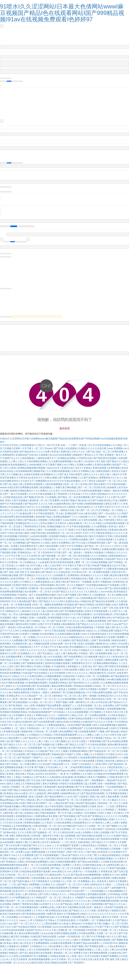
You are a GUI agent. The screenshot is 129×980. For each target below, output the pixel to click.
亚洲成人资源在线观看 (95, 468)
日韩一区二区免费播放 (79, 881)
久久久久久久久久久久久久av (52, 637)
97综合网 (106, 790)
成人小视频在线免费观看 (94, 621)
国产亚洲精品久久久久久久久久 (36, 575)
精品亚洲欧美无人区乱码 (103, 673)
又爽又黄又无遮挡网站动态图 (71, 907)
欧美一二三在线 (107, 806)
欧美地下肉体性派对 (11, 914)
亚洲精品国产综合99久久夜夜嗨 (32, 455)
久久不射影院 (97, 754)
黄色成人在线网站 (68, 689)
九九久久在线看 (35, 875)
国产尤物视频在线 (62, 748)
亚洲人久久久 (100, 767)
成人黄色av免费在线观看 (27, 933)
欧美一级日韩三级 (23, 699)
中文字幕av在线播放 (70, 481)
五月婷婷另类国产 (57, 852)
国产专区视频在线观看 (72, 611)
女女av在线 (47, 933)
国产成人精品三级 (14, 484)
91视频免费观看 (53, 676)
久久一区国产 (72, 764)
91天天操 (67, 813)
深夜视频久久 (74, 666)
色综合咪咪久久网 (59, 946)
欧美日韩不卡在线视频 (46, 839)
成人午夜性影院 (107, 520)
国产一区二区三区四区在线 (92, 487)
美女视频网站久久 (79, 647)
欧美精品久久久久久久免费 (95, 575)
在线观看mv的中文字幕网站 (86, 549)
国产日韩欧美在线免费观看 (14, 797)
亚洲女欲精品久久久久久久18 (44, 891)
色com (53, 455)
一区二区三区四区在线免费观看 (45, 865)
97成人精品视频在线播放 (101, 858)
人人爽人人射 (16, 461)
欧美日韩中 (102, 764)
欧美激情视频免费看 (40, 959)
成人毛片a (29, 510)
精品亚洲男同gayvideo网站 (63, 771)
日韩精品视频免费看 (66, 862)
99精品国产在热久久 (77, 826)
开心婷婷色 (10, 950)
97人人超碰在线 (38, 793)
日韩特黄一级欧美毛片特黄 (45, 836)
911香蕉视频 (45, 927)
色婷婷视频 (97, 904)
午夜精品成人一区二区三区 (41, 728)
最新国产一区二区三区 (45, 699)
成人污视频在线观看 (39, 644)
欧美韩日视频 (103, 605)
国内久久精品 (14, 784)
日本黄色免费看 (87, 933)
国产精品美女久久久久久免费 (35, 452)
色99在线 (111, 829)
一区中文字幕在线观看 (54, 631)
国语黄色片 (12, 608)
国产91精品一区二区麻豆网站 (22, 764)
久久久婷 (85, 904)
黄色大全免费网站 (61, 543)
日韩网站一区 (18, 787)
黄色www (77, 924)
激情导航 (9, 813)
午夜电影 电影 (103, 627)
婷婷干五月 (12, 650)
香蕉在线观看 (48, 585)
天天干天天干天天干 (53, 849)
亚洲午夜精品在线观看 (81, 718)
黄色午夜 (60, 582)
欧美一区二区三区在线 (76, 484)
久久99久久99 (40, 911)
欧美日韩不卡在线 (70, 891)
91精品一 (77, 569)
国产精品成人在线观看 (36, 520)
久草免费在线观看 (11, 732)
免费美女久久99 (111, 875)
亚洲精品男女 (14, 696)
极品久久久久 (119, 800)
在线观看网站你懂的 (46, 595)
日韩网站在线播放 (79, 539)
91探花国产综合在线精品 (35, 673)
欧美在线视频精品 (18, 465)
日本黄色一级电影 (11, 637)
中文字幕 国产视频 (34, 767)
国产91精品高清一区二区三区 (105, 751)
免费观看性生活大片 (82, 663)
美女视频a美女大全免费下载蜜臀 (108, 637)
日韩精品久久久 (40, 946)
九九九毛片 (55, 491)
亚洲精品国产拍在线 (46, 510)
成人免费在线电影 (101, 471)
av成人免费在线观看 (35, 852)
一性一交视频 (28, 637)
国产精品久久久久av (115, 904)
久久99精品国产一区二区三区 (46, 897)
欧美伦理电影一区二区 (23, 579)
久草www (123, 930)
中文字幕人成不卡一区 (16, 718)
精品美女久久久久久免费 (48, 901)
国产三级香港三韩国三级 (87, 797)
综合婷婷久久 (88, 764)
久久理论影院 (71, 758)
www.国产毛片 (120, 624)
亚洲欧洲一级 (36, 588)
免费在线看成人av (45, 582)
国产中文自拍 (34, 780)
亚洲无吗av (57, 507)
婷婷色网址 (6, 644)
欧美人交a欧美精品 (81, 842)
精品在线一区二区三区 (61, 650)
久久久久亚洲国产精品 (116, 836)
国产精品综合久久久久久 (53, 940)
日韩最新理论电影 (97, 543)
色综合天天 (37, 478)
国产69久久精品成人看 (28, 800)
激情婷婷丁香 (59, 692)
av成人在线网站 (84, 832)
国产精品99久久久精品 (39, 543)
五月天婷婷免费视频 (119, 634)
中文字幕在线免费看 (53, 738)
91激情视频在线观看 (37, 683)
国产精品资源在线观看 (93, 793)
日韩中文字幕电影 (88, 689)
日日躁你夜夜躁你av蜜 (97, 728)
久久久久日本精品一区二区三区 (54, 549)
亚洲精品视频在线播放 (106, 663)
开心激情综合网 (111, 865)
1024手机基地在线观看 (13, 930)
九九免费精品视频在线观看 (115, 683)
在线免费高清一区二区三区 (60, 533)
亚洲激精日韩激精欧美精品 (14, 712)
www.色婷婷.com (73, 520)
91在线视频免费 (24, 471)
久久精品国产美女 (45, 751)
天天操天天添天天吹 (114, 712)
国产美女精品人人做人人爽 (52, 653)
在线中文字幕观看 (118, 881)
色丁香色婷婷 (61, 494)
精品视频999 (69, 624)
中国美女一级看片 (41, 692)
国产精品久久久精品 (118, 461)
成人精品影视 (54, 878)
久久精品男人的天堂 (39, 842)
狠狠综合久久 (14, 611)
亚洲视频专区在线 (16, 539)
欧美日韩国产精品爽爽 (80, 725)
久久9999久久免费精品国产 (70, 728)
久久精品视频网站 (115, 891)
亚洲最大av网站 (85, 465)
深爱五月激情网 (74, 709)
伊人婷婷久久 (8, 686)
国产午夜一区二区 (9, 907)
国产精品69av (34, 539)
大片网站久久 (27, 582)
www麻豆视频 (114, 679)
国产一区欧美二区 (82, 445)
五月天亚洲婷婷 (58, 673)
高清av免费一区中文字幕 (64, 644)
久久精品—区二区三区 (41, 702)
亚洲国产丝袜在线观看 (36, 771)
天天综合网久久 (54, 767)
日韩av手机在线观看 (39, 559)
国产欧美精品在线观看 (34, 914)
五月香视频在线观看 (116, 793)
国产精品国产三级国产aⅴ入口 (34, 758)
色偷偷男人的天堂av (118, 487)
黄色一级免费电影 (108, 784)
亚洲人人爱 (21, 894)
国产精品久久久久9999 (104, 842)
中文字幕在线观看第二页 (46, 513)
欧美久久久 (6, 699)
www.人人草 (26, 920)
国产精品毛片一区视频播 (79, 582)
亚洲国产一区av (107, 689)
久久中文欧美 (25, 569)
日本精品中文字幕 (92, 924)
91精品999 (68, 676)
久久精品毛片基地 (14, 520)
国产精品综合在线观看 (103, 601)
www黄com (51, 588)
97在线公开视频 (42, 666)
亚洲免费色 (31, 761)
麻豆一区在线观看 (47, 530)
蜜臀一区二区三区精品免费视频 (92, 562)
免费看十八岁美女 (72, 865)
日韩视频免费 (23, 878)
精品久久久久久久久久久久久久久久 (100, 914)
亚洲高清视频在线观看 (66, 933)
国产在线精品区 (35, 787)
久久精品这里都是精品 (109, 855)
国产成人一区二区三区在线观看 (44, 829)
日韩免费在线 (78, 917)
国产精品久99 (115, 621)
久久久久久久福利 (9, 582)
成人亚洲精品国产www (72, 513)
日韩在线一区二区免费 (46, 732)
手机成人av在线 (35, 774)
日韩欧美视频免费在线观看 (106, 901)
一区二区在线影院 (19, 588)
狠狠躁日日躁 (119, 911)
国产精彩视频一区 (51, 556)
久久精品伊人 (27, 917)
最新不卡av (10, 855)
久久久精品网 (81, 517)
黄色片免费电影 (51, 784)
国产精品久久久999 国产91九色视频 (45, 709)
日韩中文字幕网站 (81, 471)
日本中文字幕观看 (94, 738)
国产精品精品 (103, 849)
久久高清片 (48, 823)
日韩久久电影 (105, 813)
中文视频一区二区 (108, 930)
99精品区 (14, 953)
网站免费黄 (54, 793)
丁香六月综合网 (12, 845)
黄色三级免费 (36, 797)
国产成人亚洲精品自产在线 (65, 559)
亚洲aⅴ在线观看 (38, 618)
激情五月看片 (112, 504)
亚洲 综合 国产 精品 (93, 666)
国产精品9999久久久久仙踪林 (84, 683)
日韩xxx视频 (51, 478)
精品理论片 (15, 810)
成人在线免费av (107, 705)
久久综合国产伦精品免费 (51, 764)
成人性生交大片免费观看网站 (35, 943)
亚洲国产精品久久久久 (94, 868)
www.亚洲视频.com (118, 448)
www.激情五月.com (62, 871)
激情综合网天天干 (47, 458)
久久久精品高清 (62, 572)
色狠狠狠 (40, 579)
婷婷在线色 (101, 634)
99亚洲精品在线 (79, 579)
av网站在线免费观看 (24, 689)
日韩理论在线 (85, 458)
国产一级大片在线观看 (16, 494)
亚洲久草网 (26, 803)
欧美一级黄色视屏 (39, 598)
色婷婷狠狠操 (63, 614)
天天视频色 (96, 712)
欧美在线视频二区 (88, 705)
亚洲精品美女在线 (58, 911)
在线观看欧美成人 (25, 816)
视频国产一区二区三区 (77, 660)
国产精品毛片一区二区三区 (87, 748)
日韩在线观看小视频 (74, 670)
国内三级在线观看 (49, 546)
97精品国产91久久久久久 (56, 539)
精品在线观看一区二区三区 (50, 819)
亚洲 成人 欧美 (116, 526)
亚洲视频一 (75, 888)
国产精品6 (47, 572)
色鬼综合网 (26, 513)
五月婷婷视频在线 (23, 826)
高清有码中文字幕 (52, 552)
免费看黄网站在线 (102, 618)
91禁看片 (25, 634)
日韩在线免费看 (64, 823)
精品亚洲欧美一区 (78, 523)
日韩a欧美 (29, 819)
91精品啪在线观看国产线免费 (35, 871)
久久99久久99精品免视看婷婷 (26, 631)
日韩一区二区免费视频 (98, 676)
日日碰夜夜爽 (91, 657)
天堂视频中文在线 (23, 715)
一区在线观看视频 (114, 787)
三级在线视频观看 (54, 484)
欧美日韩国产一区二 (44, 803)
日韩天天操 (116, 735)
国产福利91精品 (22, 881)
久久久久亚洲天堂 (31, 556)
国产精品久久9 (76, 855)
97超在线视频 (7, 839)
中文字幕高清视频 (85, 530)
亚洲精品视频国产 (63, 517)
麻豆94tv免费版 (82, 878)
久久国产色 (114, 497)
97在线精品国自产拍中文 (22, 507)
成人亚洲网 (91, 784)
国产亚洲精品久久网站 (13, 862)
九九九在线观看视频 (78, 712)
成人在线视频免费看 (12, 657)
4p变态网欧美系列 (10, 481)
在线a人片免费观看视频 (95, 819)
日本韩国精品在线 (9, 803)
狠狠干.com (74, 598)
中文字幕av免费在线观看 (100, 692)
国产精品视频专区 (120, 676)
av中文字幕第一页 (61, 959)
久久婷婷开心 (95, 608)
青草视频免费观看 (99, 953)
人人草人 (25, 868)
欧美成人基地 (11, 943)
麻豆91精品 (91, 513)
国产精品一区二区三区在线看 (66, 868)
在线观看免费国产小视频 (92, 732)
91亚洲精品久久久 (27, 653)
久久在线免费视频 (67, 699)
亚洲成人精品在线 (16, 774)
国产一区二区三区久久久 (27, 924)
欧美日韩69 (25, 608)
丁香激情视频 (95, 741)
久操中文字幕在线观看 (84, 761)
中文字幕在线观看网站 (56, 718)
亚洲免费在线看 (104, 653)
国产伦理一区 (80, 608)
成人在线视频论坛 (84, 927)
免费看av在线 (47, 907)
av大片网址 (69, 465)
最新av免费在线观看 (62, 686)
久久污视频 (12, 474)
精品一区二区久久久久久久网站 (23, 940)
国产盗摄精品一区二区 (45, 832)
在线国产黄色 (18, 621)
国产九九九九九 (72, 621)
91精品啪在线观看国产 (41, 712)
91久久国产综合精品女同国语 (22, 927)
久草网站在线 (41, 715)
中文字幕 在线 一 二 (61, 445)
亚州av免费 (46, 523)
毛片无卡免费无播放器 (97, 670)
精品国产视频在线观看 (77, 806)
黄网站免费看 (112, 660)
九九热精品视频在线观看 (68, 634)
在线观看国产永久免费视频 (34, 956)
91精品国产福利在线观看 (44, 937)
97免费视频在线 (22, 897)
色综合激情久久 (86, 507)
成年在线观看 (91, 520)
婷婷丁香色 (84, 699)
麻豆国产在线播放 (20, 937)
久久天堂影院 (97, 660)
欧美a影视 (68, 777)
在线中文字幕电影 (119, 728)
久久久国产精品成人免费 (66, 904)
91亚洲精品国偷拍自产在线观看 (103, 585)
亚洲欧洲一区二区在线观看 (72, 930)
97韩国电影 (99, 709)
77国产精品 (91, 852)
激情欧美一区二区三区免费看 (45, 500)
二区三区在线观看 (41, 868)
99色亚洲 (92, 930)
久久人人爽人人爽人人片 (42, 741)
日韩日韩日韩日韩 (55, 858)
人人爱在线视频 (49, 924)
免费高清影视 (23, 836)
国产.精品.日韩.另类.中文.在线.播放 (22, 572)
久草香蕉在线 (106, 871)
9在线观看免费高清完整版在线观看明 (99, 758)
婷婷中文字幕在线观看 (12, 504)
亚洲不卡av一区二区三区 (14, 725)
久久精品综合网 (66, 832)
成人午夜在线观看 (54, 806)
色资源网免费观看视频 (12, 592)
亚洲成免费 (50, 787)
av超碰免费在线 (62, 504)
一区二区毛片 (45, 592)
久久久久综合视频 (16, 735)
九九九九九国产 (102, 888)
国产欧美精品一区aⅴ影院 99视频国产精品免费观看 (35, 705)
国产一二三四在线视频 (92, 891)
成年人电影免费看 (110, 797)
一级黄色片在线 (67, 510)
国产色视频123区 (47, 745)
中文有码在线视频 (97, 745)
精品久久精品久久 (38, 725)
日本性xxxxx (6, 689)
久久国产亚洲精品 (88, 478)
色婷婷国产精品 (44, 517)
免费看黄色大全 (107, 478)
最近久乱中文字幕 (116, 566)
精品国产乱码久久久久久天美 (41, 930)
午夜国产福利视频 (117, 868)
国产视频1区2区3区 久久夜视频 (40, 497)
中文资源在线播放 (102, 445)
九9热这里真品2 (88, 845)
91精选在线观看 (91, 790)
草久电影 (101, 461)
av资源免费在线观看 (115, 523)
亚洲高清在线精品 (31, 810)
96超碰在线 (57, 754)
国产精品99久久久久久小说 (85, 810)
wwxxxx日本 (54, 468)
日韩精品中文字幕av (45, 920)
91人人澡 (122, 478)
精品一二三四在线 (116, 884)
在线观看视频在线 (76, 631)
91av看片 (79, 461)
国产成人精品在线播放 (116, 588)
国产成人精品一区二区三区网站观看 (106, 452)
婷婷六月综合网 (120, 644)
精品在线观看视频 (25, 517)
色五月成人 (106, 474)
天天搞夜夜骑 (59, 666)
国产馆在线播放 (68, 816)
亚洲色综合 (119, 582)
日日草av (76, 572)
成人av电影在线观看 (30, 474)
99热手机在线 (38, 533)
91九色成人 (65, 924)
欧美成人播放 (23, 533)
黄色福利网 (6, 891)
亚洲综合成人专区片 (72, 468)
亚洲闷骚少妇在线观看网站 (15, 679)
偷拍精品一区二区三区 (65, 696)
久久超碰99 (64, 640)
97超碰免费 (7, 933)
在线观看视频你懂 (116, 709)
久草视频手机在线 (45, 917)
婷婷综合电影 (119, 640)
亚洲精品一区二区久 (109, 845)
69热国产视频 (99, 566)
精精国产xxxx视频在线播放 (90, 897)
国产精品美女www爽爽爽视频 (86, 875)
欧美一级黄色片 (95, 907)
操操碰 (3, 465)
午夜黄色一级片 (87, 653)
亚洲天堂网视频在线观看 (26, 487)
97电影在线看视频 (15, 683)
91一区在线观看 (24, 839)
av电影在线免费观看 (62, 943)
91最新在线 (115, 953)
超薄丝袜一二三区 (60, 842)
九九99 (111, 715)
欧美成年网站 (75, 790)
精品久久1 (93, 631)
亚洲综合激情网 (103, 465)
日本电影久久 (59, 881)
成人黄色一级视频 (88, 696)
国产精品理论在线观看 (105, 458)
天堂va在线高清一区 (27, 627)
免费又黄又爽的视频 (66, 487)
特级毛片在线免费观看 (72, 784)
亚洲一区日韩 (66, 839)
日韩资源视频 (38, 878)
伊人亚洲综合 (29, 530)
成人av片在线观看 (53, 657)
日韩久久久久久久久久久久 (34, 650)
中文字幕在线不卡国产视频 (44, 679)
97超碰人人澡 (25, 950)
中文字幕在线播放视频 (79, 526)
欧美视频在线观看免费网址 (56, 810)
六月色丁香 (91, 855)
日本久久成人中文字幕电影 (77, 618)
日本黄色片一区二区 (47, 689)
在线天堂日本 (119, 572)
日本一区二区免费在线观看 (96, 572)
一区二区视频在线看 (101, 920)
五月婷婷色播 (24, 686)
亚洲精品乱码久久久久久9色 (113, 696)
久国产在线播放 (20, 500)
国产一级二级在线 (72, 552)
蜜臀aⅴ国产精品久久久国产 (72, 745)
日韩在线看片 (56, 520)
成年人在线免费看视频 (105, 725)
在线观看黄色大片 (82, 823)
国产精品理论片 (33, 738)
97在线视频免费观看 (15, 780)
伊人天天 (10, 959)
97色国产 (69, 754)
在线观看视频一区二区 (40, 748)
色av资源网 (31, 592)
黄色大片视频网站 (98, 777)
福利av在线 (62, 722)
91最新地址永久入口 (79, 637)
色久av (61, 826)
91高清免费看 (64, 455)
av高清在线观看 (39, 536)
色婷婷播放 (87, 598)
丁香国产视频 (61, 702)
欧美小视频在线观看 (76, 858)
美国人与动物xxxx (25, 777)
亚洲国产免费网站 (110, 956)
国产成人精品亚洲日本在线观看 (36, 953)
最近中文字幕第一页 (113, 917)
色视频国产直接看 (69, 845)
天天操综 (80, 676)
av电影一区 (64, 937)
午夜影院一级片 (26, 595)
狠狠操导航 (40, 471)
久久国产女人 (117, 611)
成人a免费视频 (68, 836)
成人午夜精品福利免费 (58, 579)
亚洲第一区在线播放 (73, 780)
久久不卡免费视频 (18, 559)
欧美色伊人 (104, 852)
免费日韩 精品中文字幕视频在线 (64, 914)
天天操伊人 (111, 754)
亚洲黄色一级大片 (114, 455)
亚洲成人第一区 (73, 819)
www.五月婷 (88, 634)
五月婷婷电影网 (41, 950)
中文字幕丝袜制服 (116, 484)
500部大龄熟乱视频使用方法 (93, 771)
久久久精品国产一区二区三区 (37, 696)
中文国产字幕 (102, 927)
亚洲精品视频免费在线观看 (32, 468)
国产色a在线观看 (41, 686)
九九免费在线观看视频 (61, 461)
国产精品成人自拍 (43, 790)
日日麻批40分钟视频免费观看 (109, 774)
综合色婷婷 (50, 774)
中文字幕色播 (63, 917)
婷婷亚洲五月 (7, 670)
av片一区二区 (121, 653)
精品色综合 (102, 530)
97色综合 (30, 751)
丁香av (63, 855)
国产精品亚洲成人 (81, 640)
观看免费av (41, 816)
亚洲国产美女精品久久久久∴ (79, 849)
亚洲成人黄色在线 (106, 761)
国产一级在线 (8, 627)
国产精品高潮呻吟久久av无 (59, 797)
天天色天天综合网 (14, 823)
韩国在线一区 (78, 937)
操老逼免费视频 (66, 787)
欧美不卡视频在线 (102, 582)
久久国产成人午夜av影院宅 (69, 474)
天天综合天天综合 (9, 445)
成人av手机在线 (100, 702)
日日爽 (5, 491)
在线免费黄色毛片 (29, 546)
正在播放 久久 (48, 884)
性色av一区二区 (113, 738)
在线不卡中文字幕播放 (72, 546)
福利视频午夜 (119, 888)
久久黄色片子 (122, 858)
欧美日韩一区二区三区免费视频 (54, 761)
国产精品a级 (113, 732)
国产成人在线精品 (25, 813)
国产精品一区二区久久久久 (98, 546)
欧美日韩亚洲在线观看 (62, 562)
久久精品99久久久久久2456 (113, 579)
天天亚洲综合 (121, 722)
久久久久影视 (25, 832)
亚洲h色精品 (22, 598)
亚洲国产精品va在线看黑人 (88, 943)
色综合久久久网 (15, 819)
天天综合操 (75, 494)
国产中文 (114, 771)
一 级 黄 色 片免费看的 (69, 774)
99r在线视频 (10, 536)
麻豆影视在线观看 (101, 940)
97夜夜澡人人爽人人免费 (106, 823)
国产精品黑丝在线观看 (108, 839)
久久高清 (88, 709)
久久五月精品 (96, 523)
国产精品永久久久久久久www (88, 588)
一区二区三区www (43, 448)
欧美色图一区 (48, 614)
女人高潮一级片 (75, 956)
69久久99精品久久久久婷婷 (88, 650)
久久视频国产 (78, 585)
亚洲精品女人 (31, 562)
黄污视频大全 (63, 741)
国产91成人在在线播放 (66, 448)
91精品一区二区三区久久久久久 (110, 686)
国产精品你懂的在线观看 (90, 836)
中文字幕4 (96, 533)
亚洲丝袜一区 (16, 562)
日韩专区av (24, 478)
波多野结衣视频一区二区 (72, 679)
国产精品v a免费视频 (29, 884)
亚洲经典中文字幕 (9, 871)
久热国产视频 (76, 946)
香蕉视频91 (35, 849)
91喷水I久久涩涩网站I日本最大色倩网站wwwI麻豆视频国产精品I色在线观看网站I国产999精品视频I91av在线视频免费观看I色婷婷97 (62, 13)
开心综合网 (17, 510)
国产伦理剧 (78, 504)
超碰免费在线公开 (71, 793)
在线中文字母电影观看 (96, 611)
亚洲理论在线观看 (34, 484)
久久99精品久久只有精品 (39, 735)
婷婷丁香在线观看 (101, 640)
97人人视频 (62, 751)
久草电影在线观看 (33, 657)
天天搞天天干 (27, 481)
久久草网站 (41, 491)
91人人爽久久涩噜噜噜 (79, 940)
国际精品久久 (65, 588)
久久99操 (87, 774)
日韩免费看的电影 (29, 907)
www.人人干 (53, 845)
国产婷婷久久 (85, 595)
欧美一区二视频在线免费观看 (48, 605)
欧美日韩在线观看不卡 (95, 569)
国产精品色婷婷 (8, 647)
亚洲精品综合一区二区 (29, 552)
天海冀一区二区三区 (107, 933)
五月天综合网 (92, 956)
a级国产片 (39, 569)
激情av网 (72, 653)
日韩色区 (33, 894)
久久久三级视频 (97, 517)
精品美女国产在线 (65, 803)
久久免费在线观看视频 (59, 471)
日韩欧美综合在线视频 (60, 608)
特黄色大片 (17, 771)
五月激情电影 (94, 917)
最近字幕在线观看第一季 (48, 813)
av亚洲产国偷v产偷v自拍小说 (76, 500)
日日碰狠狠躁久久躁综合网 (23, 549)
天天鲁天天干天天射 (61, 950)
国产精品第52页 (58, 598)
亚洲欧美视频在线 (76, 692)
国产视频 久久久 (20, 741)
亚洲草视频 (114, 468)
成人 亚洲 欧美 (99, 881)
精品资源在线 (116, 767)
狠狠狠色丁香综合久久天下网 (88, 455)
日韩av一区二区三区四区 (52, 627)
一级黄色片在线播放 (93, 552)
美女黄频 (53, 816)
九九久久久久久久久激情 (115, 748)
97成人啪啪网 (120, 500)
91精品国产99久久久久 (33, 845)
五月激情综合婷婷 (32, 784)
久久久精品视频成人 (26, 458)
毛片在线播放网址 (74, 738)
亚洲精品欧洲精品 (79, 751)
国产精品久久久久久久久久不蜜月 (95, 624)
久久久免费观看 (26, 855)
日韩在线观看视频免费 (65, 735)
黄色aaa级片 (55, 670)
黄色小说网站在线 (78, 536)
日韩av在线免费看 (54, 660)
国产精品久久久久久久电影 (83, 911)
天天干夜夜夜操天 (41, 881)
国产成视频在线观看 (33, 663)
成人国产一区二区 (85, 510)
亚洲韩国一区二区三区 (73, 829)
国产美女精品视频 (18, 702)
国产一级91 (65, 569)
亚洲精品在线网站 (67, 458)
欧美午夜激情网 (8, 569)
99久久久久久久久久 (78, 673)
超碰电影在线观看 (101, 878)
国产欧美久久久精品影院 (48, 777)
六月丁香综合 (89, 481)
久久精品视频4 (49, 800)
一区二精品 (19, 728)
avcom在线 (107, 592)
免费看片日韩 (81, 953)
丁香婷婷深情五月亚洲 (34, 526)
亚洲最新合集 (20, 644)
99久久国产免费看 (67, 595)
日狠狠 (93, 806)
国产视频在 (113, 826)
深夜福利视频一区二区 (45, 826)
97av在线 (88, 888)
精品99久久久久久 (31, 611)
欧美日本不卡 (20, 891)
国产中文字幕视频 (96, 937)
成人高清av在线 (51, 611)
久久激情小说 (23, 566)
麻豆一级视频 (20, 618)
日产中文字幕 (14, 556)
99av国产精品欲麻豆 (87, 803)
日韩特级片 (24, 536)
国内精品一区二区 (108, 803)
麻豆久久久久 (91, 474)
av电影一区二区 (97, 826)
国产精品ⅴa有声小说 (33, 858)
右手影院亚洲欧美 (103, 614)
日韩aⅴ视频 (82, 754)
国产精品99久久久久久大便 (39, 504)
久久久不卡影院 (66, 530)
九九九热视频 (43, 507)
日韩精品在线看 (58, 956)
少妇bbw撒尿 (35, 465)
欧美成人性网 (36, 718)
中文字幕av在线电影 (85, 839)
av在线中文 (46, 904)
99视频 (35, 634)
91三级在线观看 (17, 709)
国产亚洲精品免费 (94, 946)
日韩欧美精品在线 (14, 497)
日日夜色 (118, 813)
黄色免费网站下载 (69, 732)
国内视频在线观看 (30, 614)
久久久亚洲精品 (100, 556)
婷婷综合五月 (98, 884)
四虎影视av (104, 911)
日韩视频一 (117, 849)
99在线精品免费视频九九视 (40, 862)
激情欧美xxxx (103, 644)
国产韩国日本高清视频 (116, 666)
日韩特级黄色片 (28, 445)
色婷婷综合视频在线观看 (58, 663)
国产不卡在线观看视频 (47, 855)
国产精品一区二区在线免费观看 (74, 497)
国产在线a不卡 (99, 497)
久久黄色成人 (92, 592)
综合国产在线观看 (115, 907)
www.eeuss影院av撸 (63, 927)
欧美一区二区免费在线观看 (18, 605)
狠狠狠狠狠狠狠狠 (95, 504)
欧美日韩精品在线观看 (56, 963)
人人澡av (110, 946)
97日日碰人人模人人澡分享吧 (46, 566)
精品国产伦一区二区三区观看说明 (75, 800)
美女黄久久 (69, 897)
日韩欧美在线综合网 (113, 862)
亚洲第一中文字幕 (23, 448)
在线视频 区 (60, 575)
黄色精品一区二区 (63, 953)
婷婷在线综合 (98, 699)
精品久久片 (105, 657)
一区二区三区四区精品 (12, 751)
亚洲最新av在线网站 (100, 647)
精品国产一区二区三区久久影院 (74, 884)
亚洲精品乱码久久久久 (27, 523)
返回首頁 (65, 428)
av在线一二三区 (8, 884)
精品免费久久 (16, 738)
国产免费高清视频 (68, 478)
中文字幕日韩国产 (95, 829)
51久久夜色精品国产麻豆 (25, 601)
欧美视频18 (48, 474)
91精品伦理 (26, 790)
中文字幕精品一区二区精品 (110, 510)
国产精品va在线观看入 (89, 862)
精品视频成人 (47, 487)
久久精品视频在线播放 (36, 461)
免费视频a (68, 878)
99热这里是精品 (78, 894)
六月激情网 (83, 920)
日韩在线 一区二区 (16, 875)
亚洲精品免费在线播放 (113, 549)
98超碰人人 (14, 858)
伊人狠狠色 (70, 507)
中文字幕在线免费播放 (92, 559)
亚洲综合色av (73, 601)
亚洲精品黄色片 (26, 491)
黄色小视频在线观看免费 (55, 888)
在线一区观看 (11, 546)
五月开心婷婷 (79, 741)
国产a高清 (57, 621)
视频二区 (93, 579)
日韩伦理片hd (110, 943)
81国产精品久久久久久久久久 (69, 592)
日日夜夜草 (22, 959)
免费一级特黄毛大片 (80, 702)
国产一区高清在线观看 (102, 539)
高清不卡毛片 (82, 533)
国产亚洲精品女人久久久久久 (103, 816)
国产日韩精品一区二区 (38, 621)
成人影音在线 (117, 670)
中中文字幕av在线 (59, 647)
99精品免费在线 (22, 692)
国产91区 (82, 816)
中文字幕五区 (60, 523)
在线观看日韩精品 (58, 536)
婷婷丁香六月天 (75, 852)
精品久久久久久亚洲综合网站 (28, 676)
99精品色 (86, 601)
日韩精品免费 (107, 631)
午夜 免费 (9, 836)
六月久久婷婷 (89, 494)
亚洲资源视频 (55, 618)
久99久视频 (60, 790)
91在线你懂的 (47, 634)
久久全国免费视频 (96, 679)
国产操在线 (52, 569)
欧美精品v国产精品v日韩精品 (80, 605)
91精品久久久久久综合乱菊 (93, 448)
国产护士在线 (79, 543)
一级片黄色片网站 (113, 650)
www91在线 (6, 487)
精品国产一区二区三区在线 (20, 901)
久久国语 (119, 539)
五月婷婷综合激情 (9, 452)
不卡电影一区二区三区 (32, 660)
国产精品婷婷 (116, 764)
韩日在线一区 (63, 585)
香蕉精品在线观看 (83, 686)
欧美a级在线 (115, 530)
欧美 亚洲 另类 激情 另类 (107, 959)
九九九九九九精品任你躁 (31, 963)
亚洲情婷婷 (74, 575)
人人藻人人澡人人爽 (104, 950)
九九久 (66, 875)
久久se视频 (57, 758)
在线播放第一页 (102, 595)
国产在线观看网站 (73, 657)
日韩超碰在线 (25, 647)
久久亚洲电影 (108, 810)
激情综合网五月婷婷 (26, 624)
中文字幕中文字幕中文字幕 (77, 566)
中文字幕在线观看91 (82, 614)
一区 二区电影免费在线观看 (77, 767)
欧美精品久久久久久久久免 (76, 901)
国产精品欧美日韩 (52, 780)
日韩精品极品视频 (9, 575)
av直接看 (45, 562)
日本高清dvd (68, 491)
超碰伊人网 (21, 842)
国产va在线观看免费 (44, 722)
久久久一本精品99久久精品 (63, 715)
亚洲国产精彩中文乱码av (26, 585)
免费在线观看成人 (58, 725)
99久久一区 (44, 445)
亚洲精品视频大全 (56, 526)
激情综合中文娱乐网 (26, 670)
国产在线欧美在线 (102, 500)
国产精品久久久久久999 (52, 601)
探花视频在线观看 (97, 894)
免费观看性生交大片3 (47, 481)
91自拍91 (90, 461)
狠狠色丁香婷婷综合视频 (26, 904)
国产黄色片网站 (24, 666)
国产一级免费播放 (94, 780)
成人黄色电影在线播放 (16, 849)
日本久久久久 (79, 452)
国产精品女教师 (97, 484)
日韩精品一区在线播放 (85, 813)
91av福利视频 (39, 608)
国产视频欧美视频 (83, 950)
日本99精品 (114, 894)
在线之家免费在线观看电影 (80, 627)
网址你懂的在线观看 (33, 806)
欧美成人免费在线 (61, 452)
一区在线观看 (90, 871)
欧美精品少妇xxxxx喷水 (16, 793)
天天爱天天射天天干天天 (108, 507)
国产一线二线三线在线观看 (76, 556)
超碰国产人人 (70, 705)
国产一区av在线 (107, 513)
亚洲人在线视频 (86, 644)
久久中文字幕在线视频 (41, 494)
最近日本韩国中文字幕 (101, 536)
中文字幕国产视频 (53, 465)
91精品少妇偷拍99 (23, 722)
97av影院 (43, 670)
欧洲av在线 (10, 832)
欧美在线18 (119, 657)
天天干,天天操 (41, 647)
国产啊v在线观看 (17, 829)
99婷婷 (13, 491)
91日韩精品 (75, 722)
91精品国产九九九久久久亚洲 (98, 722)
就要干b (78, 871)
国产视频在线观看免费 (39, 754)
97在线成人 (60, 712)
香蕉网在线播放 (33, 823)
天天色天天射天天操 (82, 959)
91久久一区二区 (102, 800)
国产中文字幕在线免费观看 (89, 787)
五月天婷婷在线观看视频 (89, 491)
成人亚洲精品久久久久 (15, 748)
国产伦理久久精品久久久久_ (54, 894)
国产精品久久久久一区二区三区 (20, 745)
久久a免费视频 (100, 526)
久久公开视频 (34, 888)
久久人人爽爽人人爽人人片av (93, 735)
